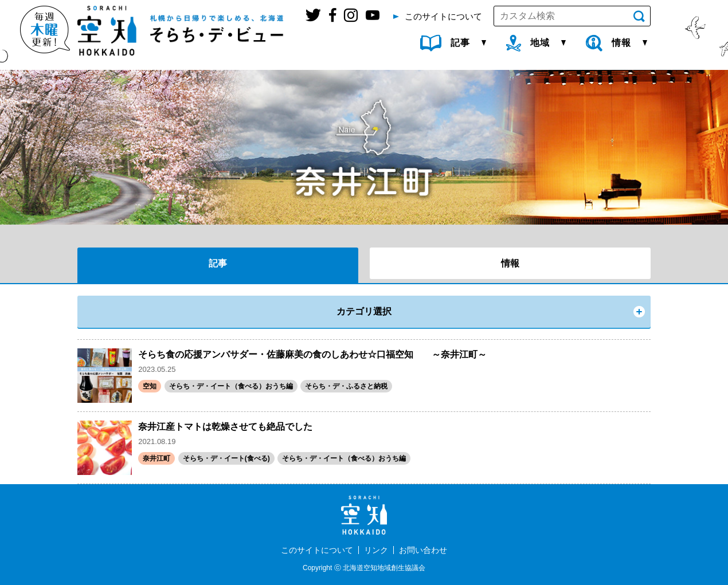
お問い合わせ (423, 550)
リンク (376, 550)
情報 (510, 263)
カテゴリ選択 (364, 311)
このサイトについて (317, 550)
